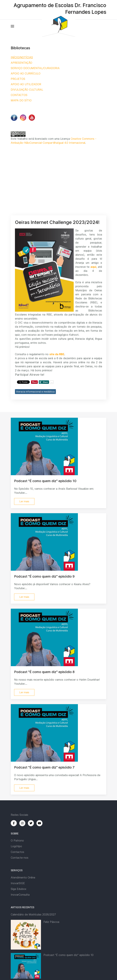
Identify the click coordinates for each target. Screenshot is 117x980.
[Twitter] (31, 823)
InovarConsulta (20, 895)
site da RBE (57, 354)
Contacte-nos (20, 858)
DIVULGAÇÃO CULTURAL (27, 90)
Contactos (17, 852)
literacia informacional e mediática (35, 392)
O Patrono (17, 840)
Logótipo (16, 846)
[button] (12, 26)
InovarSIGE (18, 883)
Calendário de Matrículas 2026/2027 (33, 914)
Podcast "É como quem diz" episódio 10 (68, 955)
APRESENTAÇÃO (21, 63)
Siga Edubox (19, 889)
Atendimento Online (23, 877)
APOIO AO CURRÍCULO (26, 73)
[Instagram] (22, 823)
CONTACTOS (19, 95)
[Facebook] (14, 823)
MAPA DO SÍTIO (21, 100)
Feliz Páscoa (51, 922)
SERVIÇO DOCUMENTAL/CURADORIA (35, 68)
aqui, (94, 267)
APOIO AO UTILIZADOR (26, 84)
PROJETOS (18, 79)
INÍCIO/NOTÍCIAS (22, 57)
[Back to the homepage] (59, 26)
